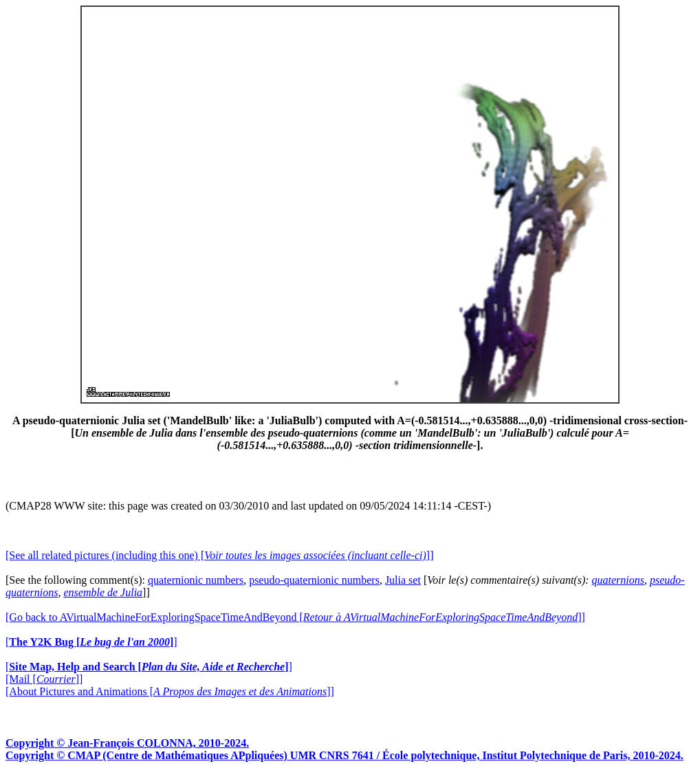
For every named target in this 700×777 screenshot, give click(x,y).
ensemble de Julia (103, 592)
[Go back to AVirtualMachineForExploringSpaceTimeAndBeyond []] (295, 617)
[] (91, 642)
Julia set (403, 580)
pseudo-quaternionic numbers (314, 580)
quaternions (618, 580)
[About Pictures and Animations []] (170, 691)
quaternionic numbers (196, 580)
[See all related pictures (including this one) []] (219, 555)
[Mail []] (44, 679)
